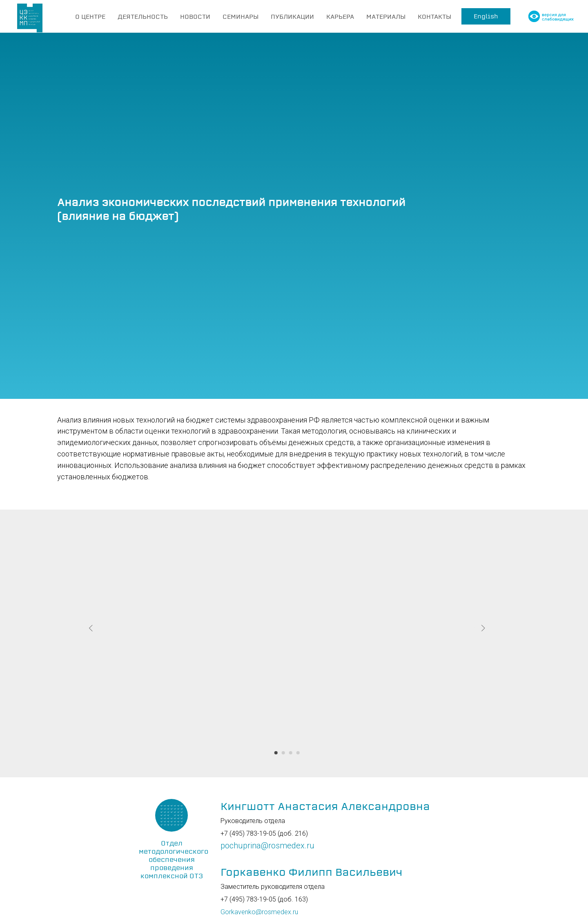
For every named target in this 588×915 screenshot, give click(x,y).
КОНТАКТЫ (434, 17)
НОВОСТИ (195, 17)
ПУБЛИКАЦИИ (292, 17)
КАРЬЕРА (340, 17)
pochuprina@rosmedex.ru (267, 846)
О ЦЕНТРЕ (90, 17)
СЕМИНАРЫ (241, 17)
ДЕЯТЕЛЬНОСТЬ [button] (143, 17)
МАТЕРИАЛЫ (386, 17)
